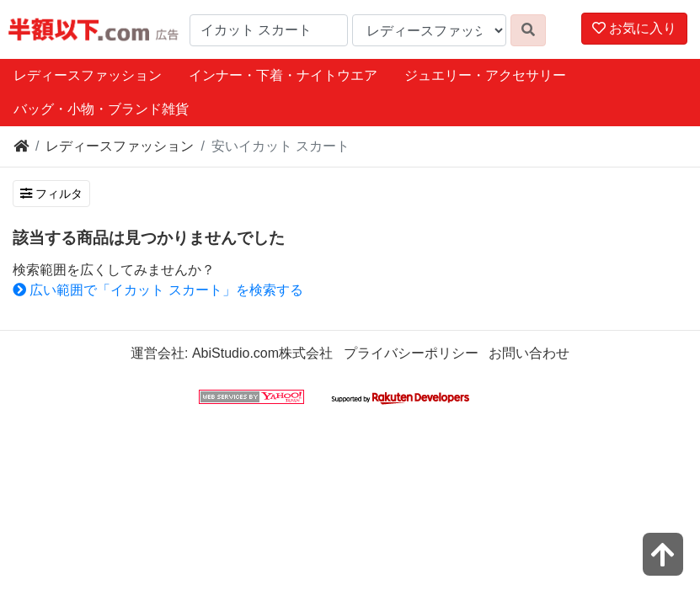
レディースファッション (88, 75)
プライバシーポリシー (411, 353)
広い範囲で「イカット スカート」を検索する (158, 290)
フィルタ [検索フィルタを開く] (51, 194)
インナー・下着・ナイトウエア (283, 75)
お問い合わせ (529, 353)
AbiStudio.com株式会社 (262, 353)
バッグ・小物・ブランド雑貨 (101, 109)
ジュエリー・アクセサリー (485, 75)
